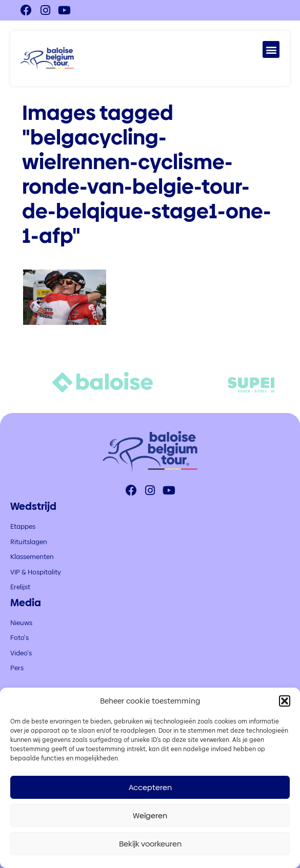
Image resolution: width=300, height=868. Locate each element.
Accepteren (150, 787)
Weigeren (150, 815)
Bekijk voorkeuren (150, 844)
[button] (285, 701)
